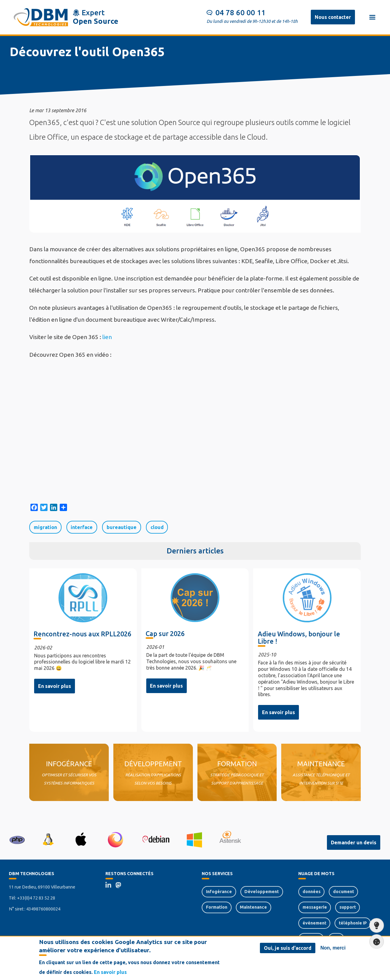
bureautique (122, 527)
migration (45, 527)
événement (314, 923)
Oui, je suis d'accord (288, 948)
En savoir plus (55, 686)
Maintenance (253, 907)
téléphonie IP (353, 923)
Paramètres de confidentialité (375, 942)
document (344, 892)
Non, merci (333, 948)
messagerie (315, 907)
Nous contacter (333, 17)
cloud (157, 527)
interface (82, 527)
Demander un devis (354, 842)
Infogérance (219, 892)
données (312, 892)
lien (107, 337)
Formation (217, 907)
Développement (262, 892)
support (348, 907)
